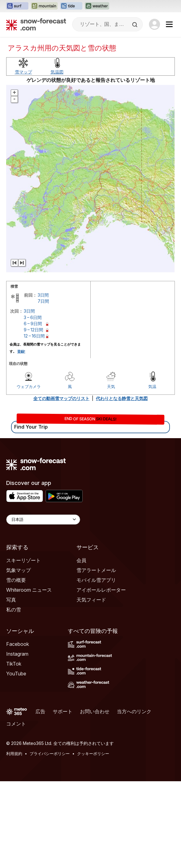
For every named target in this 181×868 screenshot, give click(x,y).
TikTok (14, 750)
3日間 (43, 382)
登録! (21, 438)
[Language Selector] (43, 606)
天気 (111, 473)
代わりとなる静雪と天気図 (122, 485)
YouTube (16, 760)
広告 (40, 798)
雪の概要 (16, 667)
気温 (152, 473)
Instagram (17, 741)
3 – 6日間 (33, 404)
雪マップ (23, 159)
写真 (11, 686)
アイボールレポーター (101, 677)
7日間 (43, 388)
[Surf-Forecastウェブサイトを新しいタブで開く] (17, 6)
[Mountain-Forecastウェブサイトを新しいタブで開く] (44, 6)
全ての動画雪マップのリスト (61, 485)
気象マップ (19, 657)
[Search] (135, 25)
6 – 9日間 (33, 410)
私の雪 (14, 696)
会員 (81, 647)
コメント (16, 810)
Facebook (18, 731)
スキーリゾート (23, 647)
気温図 (57, 159)
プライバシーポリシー (50, 840)
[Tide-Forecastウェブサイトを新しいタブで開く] (71, 6)
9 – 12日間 (33, 416)
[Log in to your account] (154, 24)
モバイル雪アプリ (96, 667)
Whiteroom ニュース (29, 677)
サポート (63, 798)
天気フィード (91, 686)
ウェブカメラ (29, 473)
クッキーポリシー (93, 840)
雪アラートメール (96, 657)
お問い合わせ (95, 798)
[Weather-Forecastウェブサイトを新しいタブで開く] (97, 6)
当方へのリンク (134, 798)
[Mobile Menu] (169, 24)
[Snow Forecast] (36, 24)
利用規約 (14, 840)
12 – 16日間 (34, 423)
